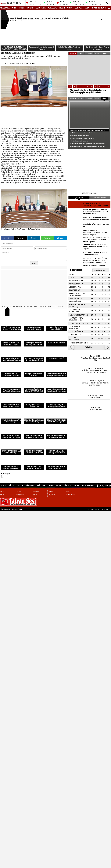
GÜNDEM (79, 8)
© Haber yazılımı (100, 509)
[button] (71, 347)
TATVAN (30, 8)
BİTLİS (22, 8)
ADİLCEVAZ (52, 8)
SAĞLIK (97, 53)
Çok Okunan (79, 198)
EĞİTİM (104, 53)
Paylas (7, 238)
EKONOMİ (89, 53)
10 (108, 86)
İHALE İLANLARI (99, 8)
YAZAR (87, 8)
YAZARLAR (89, 347)
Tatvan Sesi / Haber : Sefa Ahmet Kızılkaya (26, 229)
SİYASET (81, 53)
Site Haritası (5, 509)
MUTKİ (70, 8)
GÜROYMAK (41, 8)
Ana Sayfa (5, 8)
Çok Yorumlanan (100, 198)
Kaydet (34, 263)
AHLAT (14, 8)
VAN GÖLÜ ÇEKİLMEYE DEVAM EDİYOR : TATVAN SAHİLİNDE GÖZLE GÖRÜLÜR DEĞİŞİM (40, 20)
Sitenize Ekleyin (18, 509)
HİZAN (62, 8)
